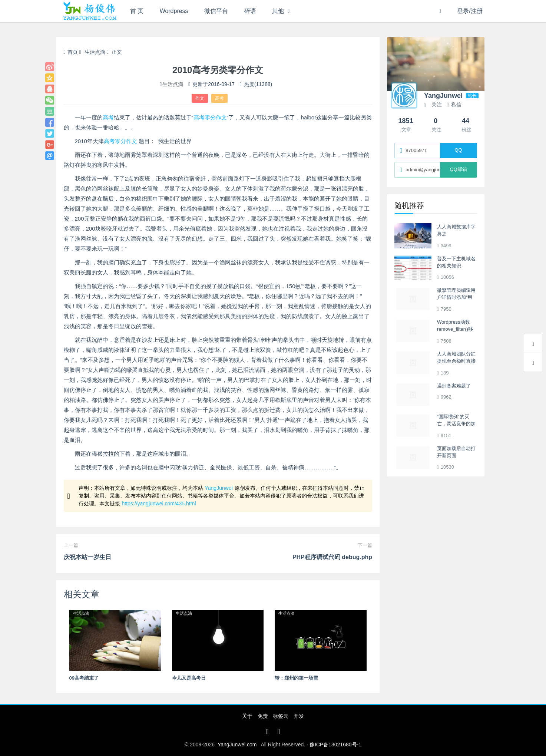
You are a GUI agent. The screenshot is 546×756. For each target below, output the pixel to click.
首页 (71, 52)
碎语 (251, 11)
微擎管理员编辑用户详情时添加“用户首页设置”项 (456, 297)
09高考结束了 (84, 678)
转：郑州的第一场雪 (296, 678)
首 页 (137, 11)
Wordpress (174, 11)
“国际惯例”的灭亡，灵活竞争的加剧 (456, 424)
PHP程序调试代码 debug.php (332, 557)
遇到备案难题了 (454, 386)
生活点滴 (95, 52)
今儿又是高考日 (189, 678)
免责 (263, 716)
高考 (219, 98)
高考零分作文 (210, 117)
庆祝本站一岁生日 (87, 557)
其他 (279, 11)
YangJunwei (219, 488)
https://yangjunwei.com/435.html (159, 504)
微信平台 (216, 11)
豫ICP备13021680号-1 (335, 745)
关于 (247, 716)
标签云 (281, 716)
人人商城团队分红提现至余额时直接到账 (456, 361)
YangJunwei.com (237, 745)
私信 (454, 105)
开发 (299, 716)
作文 (200, 98)
